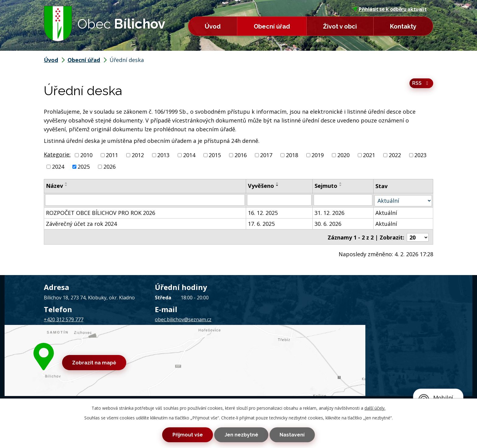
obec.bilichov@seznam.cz (183, 318)
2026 (110, 167)
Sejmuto (326, 186)
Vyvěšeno (261, 186)
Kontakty (403, 26)
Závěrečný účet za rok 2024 (81, 223)
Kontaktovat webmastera (118, 352)
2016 (241, 155)
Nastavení (303, 433)
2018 (292, 155)
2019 (318, 155)
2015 (215, 155)
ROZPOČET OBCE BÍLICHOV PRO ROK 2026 (101, 212)
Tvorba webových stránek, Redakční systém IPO (318, 352)
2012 (138, 155)
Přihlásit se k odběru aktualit (390, 9)
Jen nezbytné (241, 433)
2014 (189, 155)
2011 (112, 155)
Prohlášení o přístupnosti (206, 352)
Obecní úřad (272, 26)
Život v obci (340, 26)
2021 (369, 155)
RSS (421, 85)
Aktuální (386, 212)
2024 (58, 167)
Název (54, 186)
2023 (420, 155)
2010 (86, 155)
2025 (84, 167)
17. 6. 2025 (262, 223)
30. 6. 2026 (328, 223)
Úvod (213, 26)
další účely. (375, 405)
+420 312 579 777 (64, 318)
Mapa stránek (163, 352)
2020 (343, 155)
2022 (395, 155)
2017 (266, 155)
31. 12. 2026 (330, 212)
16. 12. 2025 (263, 212)
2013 (163, 155)
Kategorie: (57, 154)
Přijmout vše (177, 433)
